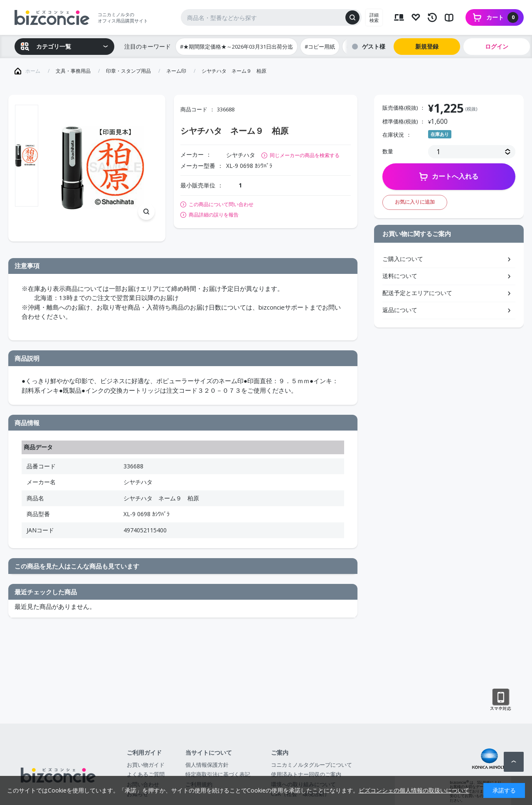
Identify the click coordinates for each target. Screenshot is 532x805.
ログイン (497, 46)
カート (502, 17)
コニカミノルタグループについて (312, 765)
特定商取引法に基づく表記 (218, 774)
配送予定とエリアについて (417, 293)
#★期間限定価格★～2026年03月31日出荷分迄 (236, 47)
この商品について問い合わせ (221, 204)
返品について (400, 310)
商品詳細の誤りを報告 (214, 215)
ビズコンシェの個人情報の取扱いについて (414, 790)
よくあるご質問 (146, 774)
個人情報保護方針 (207, 765)
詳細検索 (374, 17)
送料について (400, 276)
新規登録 (427, 46)
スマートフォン (501, 700)
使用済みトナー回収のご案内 (306, 774)
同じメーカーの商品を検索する (305, 155)
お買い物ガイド (146, 765)
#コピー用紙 (320, 47)
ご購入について (403, 259)
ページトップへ (514, 762)
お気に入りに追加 (415, 202)
